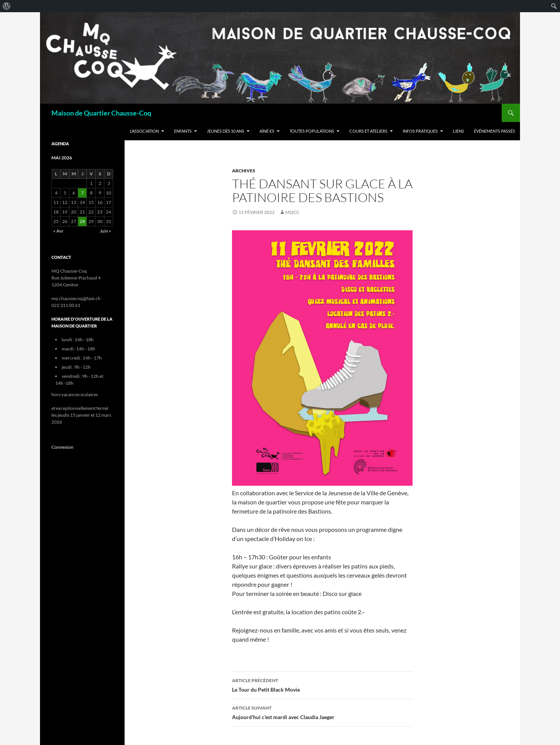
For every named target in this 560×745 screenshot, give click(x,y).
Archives (244, 171)
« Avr (58, 231)
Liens (458, 131)
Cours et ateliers (368, 131)
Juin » (106, 231)
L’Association (144, 131)
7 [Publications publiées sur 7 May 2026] (82, 193)
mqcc (292, 212)
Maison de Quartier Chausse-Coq (101, 113)
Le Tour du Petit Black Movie (322, 684)
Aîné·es (267, 131)
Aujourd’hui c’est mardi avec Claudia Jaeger (322, 712)
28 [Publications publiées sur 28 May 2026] (82, 221)
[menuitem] (7, 6)
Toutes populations (312, 131)
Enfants (183, 131)
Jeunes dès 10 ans (226, 131)
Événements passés (494, 131)
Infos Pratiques (420, 131)
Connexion (62, 447)
